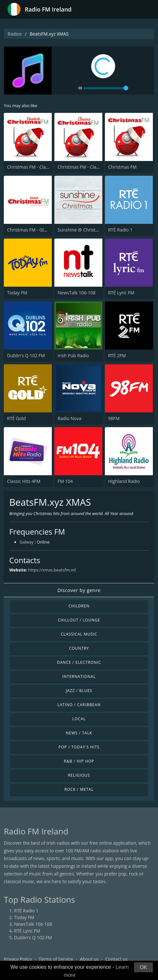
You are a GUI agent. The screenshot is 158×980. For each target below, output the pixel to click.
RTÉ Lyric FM (121, 293)
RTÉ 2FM (117, 355)
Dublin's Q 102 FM (26, 355)
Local (79, 719)
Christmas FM (122, 167)
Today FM (17, 293)
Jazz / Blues (79, 691)
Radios (15, 34)
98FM (114, 418)
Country (79, 648)
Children (79, 606)
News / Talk (79, 733)
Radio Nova (69, 418)
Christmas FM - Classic (81, 167)
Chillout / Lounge (79, 620)
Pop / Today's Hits (79, 747)
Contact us (116, 959)
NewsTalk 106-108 (76, 293)
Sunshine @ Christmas (81, 230)
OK (143, 967)
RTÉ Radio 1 (120, 230)
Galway (27, 542)
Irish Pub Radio (73, 355)
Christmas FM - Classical (32, 167)
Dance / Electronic (79, 662)
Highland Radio (124, 481)
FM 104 (65, 481)
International (79, 676)
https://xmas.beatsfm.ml (52, 570)
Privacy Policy (18, 959)
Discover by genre (79, 590)
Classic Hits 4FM (24, 481)
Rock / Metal (79, 789)
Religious (79, 775)
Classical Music (79, 634)
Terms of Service (56, 959)
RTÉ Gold (16, 418)
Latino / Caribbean (79, 705)
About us (89, 959)
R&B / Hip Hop (79, 761)
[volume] (106, 88)
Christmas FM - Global (30, 230)
